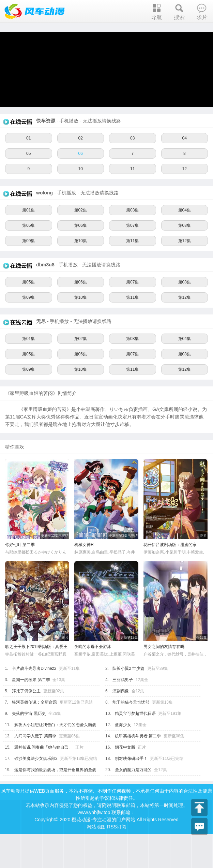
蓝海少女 (123, 725)
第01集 (28, 210)
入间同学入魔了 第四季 (35, 736)
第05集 (28, 225)
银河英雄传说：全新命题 (34, 702)
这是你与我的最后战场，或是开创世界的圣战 (55, 770)
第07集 (132, 225)
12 (185, 169)
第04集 (185, 210)
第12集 (185, 241)
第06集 (81, 225)
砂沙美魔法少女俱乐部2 (36, 759)
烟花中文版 (125, 747)
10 (81, 169)
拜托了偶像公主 (26, 691)
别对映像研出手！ (131, 759)
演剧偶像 (121, 691)
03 (132, 138)
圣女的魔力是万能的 (133, 770)
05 (28, 153)
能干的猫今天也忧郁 (131, 702)
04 (185, 138)
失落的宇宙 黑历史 (29, 713)
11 (132, 169)
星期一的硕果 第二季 (31, 680)
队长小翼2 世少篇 (128, 668)
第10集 (81, 241)
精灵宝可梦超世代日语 (135, 713)
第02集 (81, 210)
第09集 (28, 241)
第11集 (132, 241)
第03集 (132, 210)
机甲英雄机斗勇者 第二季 (138, 736)
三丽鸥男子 (123, 680)
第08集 (185, 225)
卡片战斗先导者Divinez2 (34, 668)
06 (81, 153)
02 (81, 138)
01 (28, 138)
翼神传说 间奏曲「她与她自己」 (43, 747)
